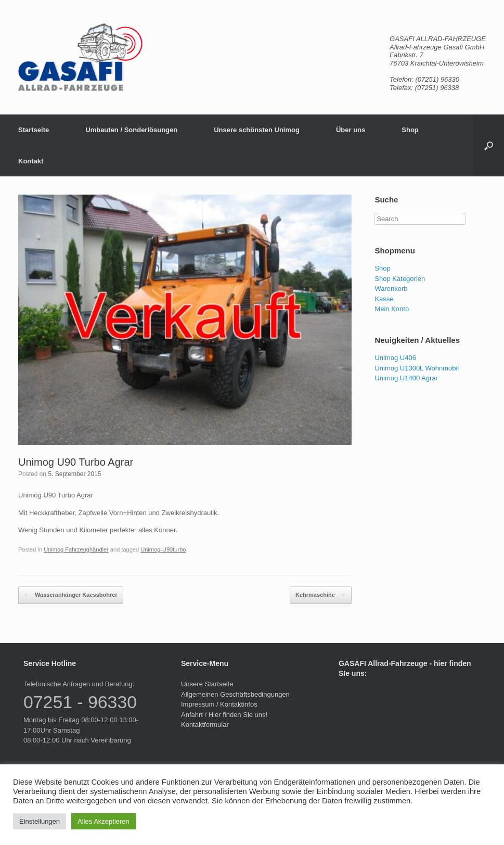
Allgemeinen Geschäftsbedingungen (235, 694)
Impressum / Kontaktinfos (219, 704)
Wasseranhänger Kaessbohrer (71, 595)
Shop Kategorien (400, 279)
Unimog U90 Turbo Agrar (76, 462)
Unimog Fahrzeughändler (76, 549)
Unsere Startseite (207, 684)
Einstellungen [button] (40, 821)
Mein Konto (392, 309)
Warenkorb (391, 289)
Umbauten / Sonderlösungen (131, 130)
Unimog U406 (395, 358)
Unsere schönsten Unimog (257, 130)
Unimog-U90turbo (163, 549)
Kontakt (31, 161)
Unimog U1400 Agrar (406, 378)
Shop (410, 130)
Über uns (351, 130)
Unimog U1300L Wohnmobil (417, 368)
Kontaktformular (205, 725)
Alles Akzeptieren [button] (104, 821)
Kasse (384, 299)
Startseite (34, 130)
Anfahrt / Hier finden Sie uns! (224, 715)
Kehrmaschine (321, 595)
